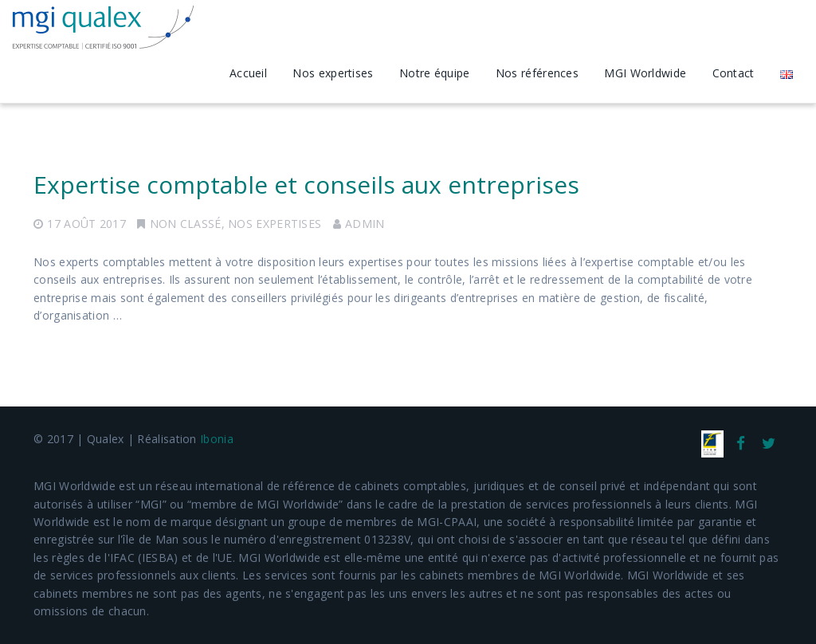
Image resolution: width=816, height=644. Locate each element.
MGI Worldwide (645, 73)
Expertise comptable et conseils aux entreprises (306, 185)
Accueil (248, 73)
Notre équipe (435, 73)
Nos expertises (333, 73)
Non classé (186, 224)
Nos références (537, 73)
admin (365, 224)
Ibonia (217, 439)
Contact (734, 73)
